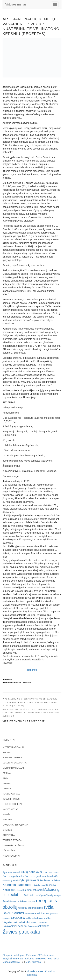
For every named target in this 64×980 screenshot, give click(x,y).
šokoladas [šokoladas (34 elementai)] (43, 926)
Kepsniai (7, 789)
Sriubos (7, 830)
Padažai (7, 815)
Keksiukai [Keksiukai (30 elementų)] (51, 885)
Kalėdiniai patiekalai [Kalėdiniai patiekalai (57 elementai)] (17, 885)
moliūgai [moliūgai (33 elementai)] (40, 895)
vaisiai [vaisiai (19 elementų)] (35, 918)
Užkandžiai (9, 851)
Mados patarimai (11, 962)
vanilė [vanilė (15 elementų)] (41, 918)
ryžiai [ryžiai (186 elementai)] (49, 907)
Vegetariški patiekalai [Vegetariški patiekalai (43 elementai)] (16, 922)
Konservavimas (11, 794)
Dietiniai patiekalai (13, 768)
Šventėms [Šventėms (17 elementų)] (32, 926)
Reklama (32, 975)
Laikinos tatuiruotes (36, 959)
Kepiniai (7, 784)
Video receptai (11, 856)
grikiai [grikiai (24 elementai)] (14, 880)
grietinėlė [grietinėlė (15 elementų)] (6, 881)
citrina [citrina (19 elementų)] (56, 873)
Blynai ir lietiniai (12, 758)
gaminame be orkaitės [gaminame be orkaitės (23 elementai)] (47, 876)
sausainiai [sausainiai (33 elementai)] (30, 913)
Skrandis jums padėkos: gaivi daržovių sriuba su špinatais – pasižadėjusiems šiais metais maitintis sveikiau (31, 713)
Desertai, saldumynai (15, 763)
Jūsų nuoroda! (34, 962)
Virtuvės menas (16, 4)
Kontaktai (50, 971)
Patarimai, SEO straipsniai (40, 955)
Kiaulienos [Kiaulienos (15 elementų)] (17, 890)
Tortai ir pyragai (12, 840)
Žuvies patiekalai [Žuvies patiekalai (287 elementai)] (21, 932)
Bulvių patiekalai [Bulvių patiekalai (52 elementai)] (31, 872)
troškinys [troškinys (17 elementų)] (6, 918)
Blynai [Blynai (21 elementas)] (16, 872)
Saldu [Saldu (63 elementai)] (7, 913)
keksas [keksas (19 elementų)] (41, 885)
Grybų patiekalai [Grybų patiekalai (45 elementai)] (28, 880)
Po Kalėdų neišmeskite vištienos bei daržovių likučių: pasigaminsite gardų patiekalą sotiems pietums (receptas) (30, 702)
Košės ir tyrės (11, 799)
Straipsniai (27, 682)
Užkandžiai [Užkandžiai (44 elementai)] (18, 918)
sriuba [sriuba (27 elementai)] (40, 913)
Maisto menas (10, 809)
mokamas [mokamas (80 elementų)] (26, 895)
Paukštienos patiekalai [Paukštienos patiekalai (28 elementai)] (15, 901)
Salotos (7, 820)
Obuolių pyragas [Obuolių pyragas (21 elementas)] (53, 895)
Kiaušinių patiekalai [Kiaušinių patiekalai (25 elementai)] (33, 890)
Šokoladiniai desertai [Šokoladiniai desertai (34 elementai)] (15, 926)
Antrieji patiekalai (13, 747)
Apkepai (7, 752)
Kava (5, 778)
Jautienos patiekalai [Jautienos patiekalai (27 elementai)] (50, 880)
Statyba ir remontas (13, 959)
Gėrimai (7, 773)
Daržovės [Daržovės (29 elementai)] (30, 876)
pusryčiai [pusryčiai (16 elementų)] (32, 901)
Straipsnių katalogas (13, 955)
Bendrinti (32, 670)
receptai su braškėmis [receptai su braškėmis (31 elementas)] (31, 908)
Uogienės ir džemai (13, 846)
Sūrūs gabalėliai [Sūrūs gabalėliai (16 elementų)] (51, 914)
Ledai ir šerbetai (12, 804)
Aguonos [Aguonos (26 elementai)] (7, 872)
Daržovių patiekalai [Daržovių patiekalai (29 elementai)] (13, 876)
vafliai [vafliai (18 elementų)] (29, 918)
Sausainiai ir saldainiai (16, 825)
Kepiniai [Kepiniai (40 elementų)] (8, 890)
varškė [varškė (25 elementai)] (47, 918)
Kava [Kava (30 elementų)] (35, 885)
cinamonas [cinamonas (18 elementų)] (48, 873)
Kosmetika (53, 959)
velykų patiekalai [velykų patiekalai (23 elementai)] (39, 922)
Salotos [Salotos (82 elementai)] (18, 913)
